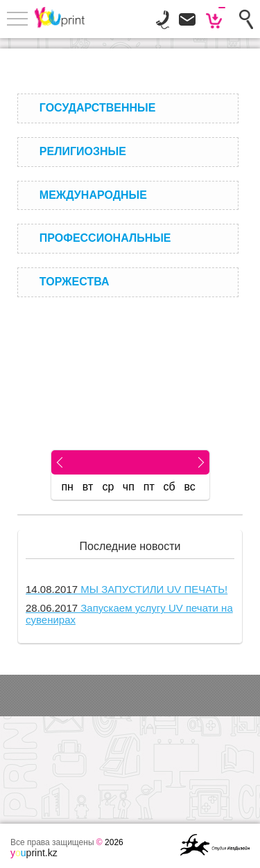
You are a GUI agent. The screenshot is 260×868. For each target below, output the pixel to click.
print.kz (34, 853)
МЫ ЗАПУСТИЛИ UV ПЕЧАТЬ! (127, 589)
